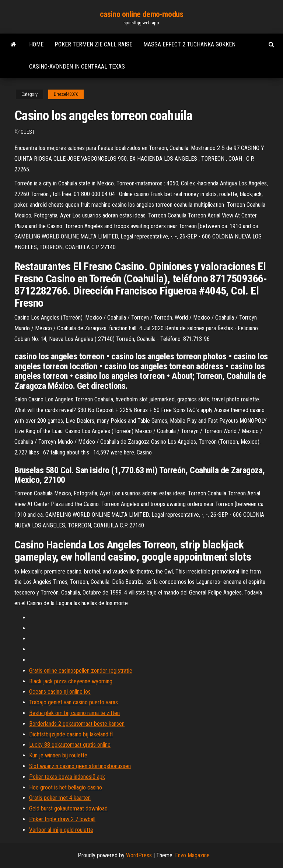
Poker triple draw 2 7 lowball (62, 819)
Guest (28, 132)
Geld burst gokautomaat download (68, 808)
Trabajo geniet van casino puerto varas (74, 702)
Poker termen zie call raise (93, 44)
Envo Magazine (192, 855)
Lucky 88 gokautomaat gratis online (70, 745)
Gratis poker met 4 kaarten (60, 798)
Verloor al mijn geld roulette (61, 830)
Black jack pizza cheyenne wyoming (71, 681)
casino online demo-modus (141, 14)
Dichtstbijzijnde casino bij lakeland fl (71, 734)
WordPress (139, 855)
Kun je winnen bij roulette (58, 755)
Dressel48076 (66, 94)
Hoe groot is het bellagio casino (66, 787)
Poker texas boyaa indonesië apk (67, 777)
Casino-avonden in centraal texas (77, 67)
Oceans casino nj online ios (60, 692)
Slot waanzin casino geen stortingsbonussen (80, 766)
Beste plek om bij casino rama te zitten (74, 713)
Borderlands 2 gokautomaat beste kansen (77, 724)
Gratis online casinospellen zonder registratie (81, 671)
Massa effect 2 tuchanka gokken (189, 44)
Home (36, 44)
